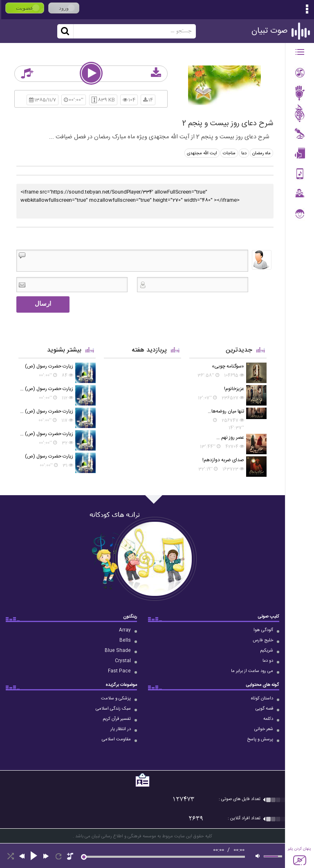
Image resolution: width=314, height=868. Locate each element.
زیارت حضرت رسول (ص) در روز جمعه (46, 434)
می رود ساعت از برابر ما (252, 671)
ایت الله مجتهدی (202, 153)
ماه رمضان (261, 153)
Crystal (123, 661)
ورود (64, 8)
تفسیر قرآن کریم (117, 719)
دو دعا (268, 661)
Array (125, 630)
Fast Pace (119, 671)
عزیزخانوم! (234, 389)
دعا (244, 153)
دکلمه (268, 719)
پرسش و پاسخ (260, 739)
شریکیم (267, 651)
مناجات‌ (229, 153)
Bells (125, 640)
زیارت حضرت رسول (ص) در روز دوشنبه (46, 389)
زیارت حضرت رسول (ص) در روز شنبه (46, 411)
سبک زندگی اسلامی (113, 709)
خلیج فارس (263, 640)
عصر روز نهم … (230, 437)
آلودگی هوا (263, 630)
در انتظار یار (121, 729)
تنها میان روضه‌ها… (226, 411)
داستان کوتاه (262, 699)
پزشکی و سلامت (116, 699)
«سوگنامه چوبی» (228, 366)
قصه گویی (264, 709)
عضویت (25, 8)
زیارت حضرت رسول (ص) (49, 366)
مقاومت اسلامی (116, 739)
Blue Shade (118, 651)
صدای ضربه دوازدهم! (223, 460)
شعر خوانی (264, 729)
